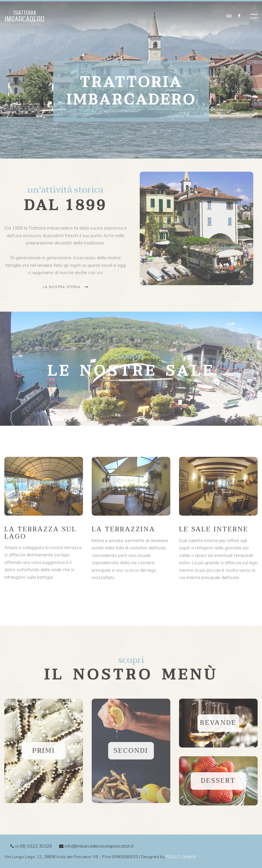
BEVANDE (218, 723)
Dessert (218, 781)
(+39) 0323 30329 (31, 846)
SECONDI (131, 751)
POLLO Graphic (181, 857)
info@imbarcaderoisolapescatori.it (97, 846)
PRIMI (44, 751)
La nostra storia (66, 287)
